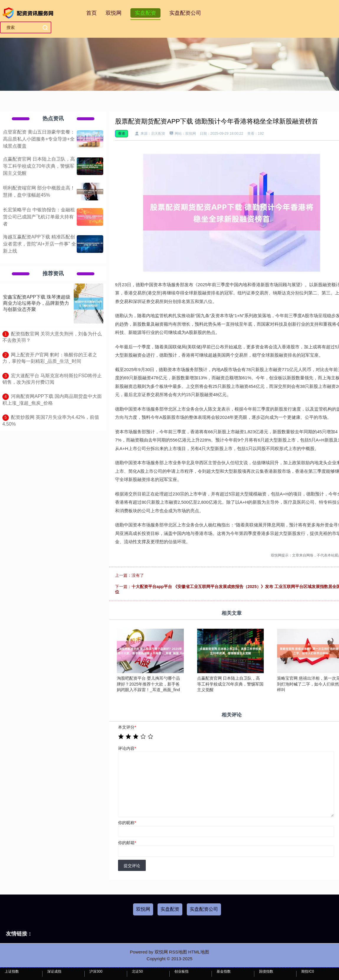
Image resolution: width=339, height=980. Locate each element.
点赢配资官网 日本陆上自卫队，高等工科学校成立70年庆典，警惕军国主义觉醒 (39, 166)
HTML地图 (199, 952)
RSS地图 (178, 952)
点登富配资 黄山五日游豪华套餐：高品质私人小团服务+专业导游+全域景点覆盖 (39, 139)
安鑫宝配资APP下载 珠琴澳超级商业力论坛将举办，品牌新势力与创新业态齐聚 (37, 303)
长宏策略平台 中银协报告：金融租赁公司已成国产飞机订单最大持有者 (39, 217)
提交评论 (132, 866)
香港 (122, 134)
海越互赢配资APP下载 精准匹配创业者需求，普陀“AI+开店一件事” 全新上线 (40, 244)
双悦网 (114, 13)
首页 (91, 13)
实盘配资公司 (185, 13)
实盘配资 (145, 13)
